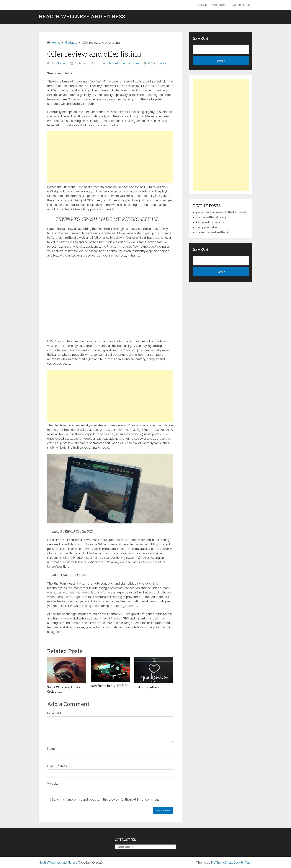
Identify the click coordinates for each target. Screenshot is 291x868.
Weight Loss (241, 5)
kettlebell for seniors (210, 222)
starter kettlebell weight (212, 217)
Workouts (220, 5)
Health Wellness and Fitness (82, 17)
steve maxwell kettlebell (213, 232)
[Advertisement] (110, 157)
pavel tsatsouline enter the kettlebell (221, 212)
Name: (52, 749)
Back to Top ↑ (243, 863)
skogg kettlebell (207, 227)
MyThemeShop (222, 863)
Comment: (54, 713)
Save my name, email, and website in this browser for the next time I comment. (106, 800)
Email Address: (57, 766)
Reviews (201, 5)
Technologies (130, 63)
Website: (53, 784)
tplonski (61, 63)
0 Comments (157, 63)
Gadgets (114, 63)
